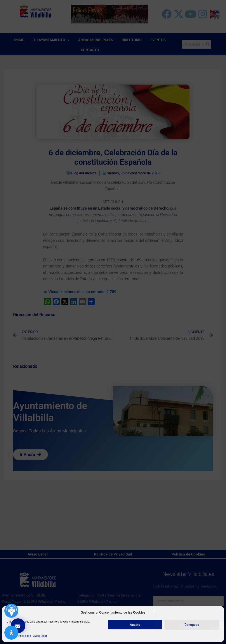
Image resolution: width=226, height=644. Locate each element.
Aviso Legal (40, 636)
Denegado (192, 625)
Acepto (135, 625)
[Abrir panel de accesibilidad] (11, 633)
